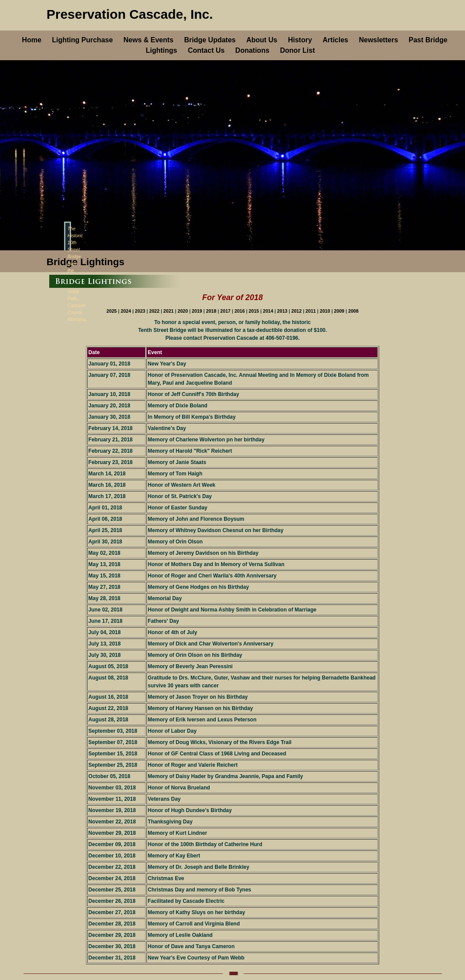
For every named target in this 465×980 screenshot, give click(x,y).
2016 (240, 311)
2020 (183, 311)
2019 (198, 311)
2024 (127, 311)
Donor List (298, 50)
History (300, 40)
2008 (353, 311)
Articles (335, 40)
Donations (252, 50)
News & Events (148, 40)
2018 (212, 311)
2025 (112, 311)
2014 (269, 311)
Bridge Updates (210, 40)
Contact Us (206, 50)
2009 (340, 311)
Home (31, 40)
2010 (326, 311)
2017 (226, 311)
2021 (169, 311)
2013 (283, 311)
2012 (297, 311)
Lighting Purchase (82, 40)
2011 (311, 311)
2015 (255, 311)
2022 (155, 311)
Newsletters (378, 40)
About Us (262, 40)
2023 (141, 311)
